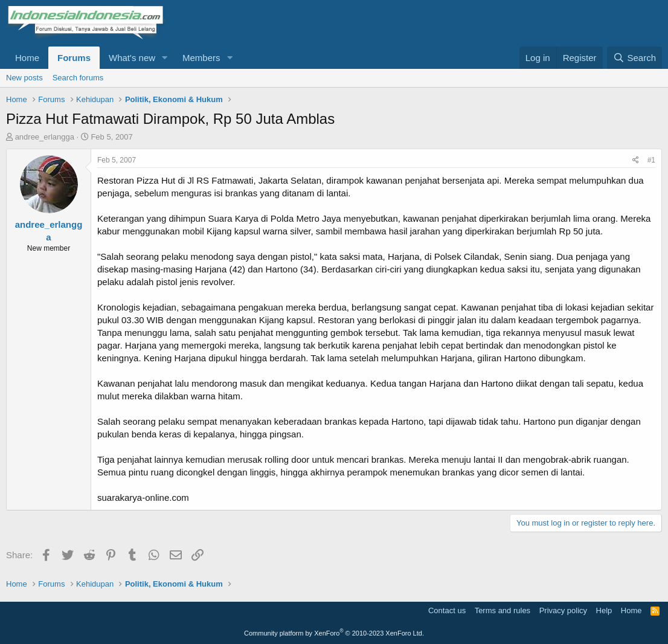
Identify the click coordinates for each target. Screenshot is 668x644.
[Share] (636, 160)
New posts (24, 78)
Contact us (447, 610)
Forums (74, 58)
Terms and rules (503, 610)
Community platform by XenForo (334, 633)
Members (201, 58)
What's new (132, 58)
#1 (651, 160)
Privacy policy (563, 610)
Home (27, 58)
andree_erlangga (45, 137)
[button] (165, 58)
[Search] (634, 58)
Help (604, 610)
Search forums (78, 78)
